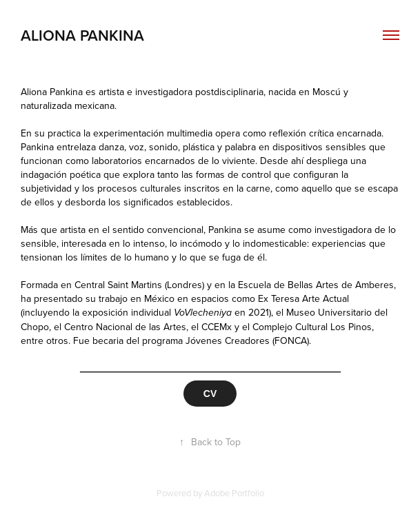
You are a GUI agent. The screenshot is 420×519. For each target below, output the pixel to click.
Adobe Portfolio (234, 493)
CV (210, 394)
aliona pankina (82, 35)
